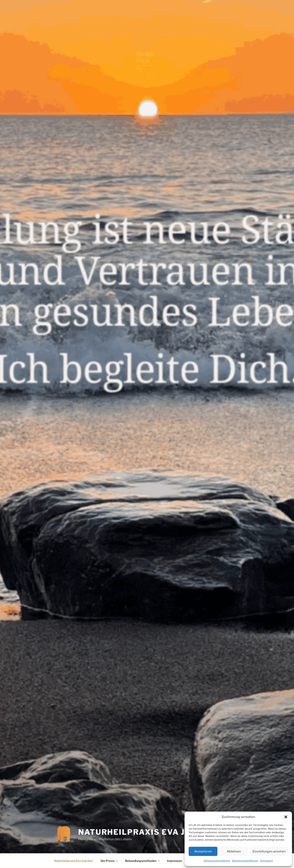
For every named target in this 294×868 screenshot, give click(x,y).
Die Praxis (110, 861)
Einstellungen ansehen (269, 851)
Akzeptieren (203, 851)
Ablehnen (234, 851)
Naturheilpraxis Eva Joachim (149, 832)
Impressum (267, 861)
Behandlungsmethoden (143, 861)
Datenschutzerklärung (217, 861)
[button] (286, 817)
